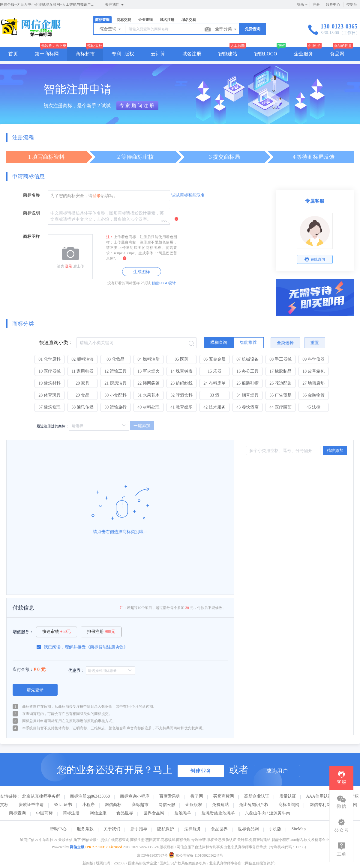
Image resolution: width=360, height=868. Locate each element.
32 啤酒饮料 (181, 395)
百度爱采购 (170, 796)
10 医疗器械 (49, 371)
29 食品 (82, 395)
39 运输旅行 (115, 407)
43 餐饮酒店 (247, 407)
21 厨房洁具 (115, 383)
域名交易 (189, 20)
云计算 (158, 54)
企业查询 (145, 20)
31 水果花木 (148, 395)
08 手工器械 (280, 359)
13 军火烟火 (148, 371)
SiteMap (299, 829)
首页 (13, 54)
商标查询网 (289, 805)
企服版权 (194, 805)
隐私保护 (166, 829)
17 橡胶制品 (280, 371)
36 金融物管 (313, 395)
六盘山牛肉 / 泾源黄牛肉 (267, 813)
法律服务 (193, 829)
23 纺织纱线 (181, 383)
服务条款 (85, 829)
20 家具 (82, 383)
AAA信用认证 (319, 796)
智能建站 (228, 54)
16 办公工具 (247, 371)
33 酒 (214, 395)
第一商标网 (47, 54)
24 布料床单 (214, 383)
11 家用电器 (83, 371)
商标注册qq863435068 (90, 796)
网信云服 (167, 805)
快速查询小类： (56, 342)
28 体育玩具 (49, 395)
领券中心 (333, 4)
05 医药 (181, 359)
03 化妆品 (115, 359)
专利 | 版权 (123, 54)
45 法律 (313, 407)
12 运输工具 (115, 371)
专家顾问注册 (137, 106)
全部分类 (226, 29)
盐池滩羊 (183, 813)
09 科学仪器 (313, 359)
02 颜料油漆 (82, 359)
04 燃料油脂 (148, 359)
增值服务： (23, 632)
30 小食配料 (115, 395)
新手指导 (139, 829)
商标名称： (34, 195)
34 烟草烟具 (247, 395)
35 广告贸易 (280, 395)
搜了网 (197, 796)
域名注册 (167, 20)
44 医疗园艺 (280, 407)
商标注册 (71, 813)
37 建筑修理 (49, 407)
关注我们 (115, 5)
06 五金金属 (214, 359)
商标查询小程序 (135, 796)
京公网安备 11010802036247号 (196, 855)
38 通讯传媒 (82, 407)
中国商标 (44, 813)
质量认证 (288, 796)
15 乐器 (214, 371)
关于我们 (112, 829)
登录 (301, 4)
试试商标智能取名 (188, 195)
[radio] (219, 343)
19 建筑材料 (49, 383)
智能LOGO (265, 54)
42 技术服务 (214, 407)
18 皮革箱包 (313, 371)
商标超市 (85, 54)
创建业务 (201, 771)
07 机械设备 (247, 359)
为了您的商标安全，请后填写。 (84, 196)
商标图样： (34, 236)
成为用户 (277, 771)
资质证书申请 (31, 805)
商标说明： (34, 213)
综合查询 (111, 29)
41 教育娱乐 (181, 407)
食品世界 (125, 813)
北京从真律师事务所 (41, 796)
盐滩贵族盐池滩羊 (218, 813)
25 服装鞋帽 (247, 383)
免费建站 (220, 805)
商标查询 (102, 20)
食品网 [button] (337, 54)
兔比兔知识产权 (254, 805)
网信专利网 (320, 805)
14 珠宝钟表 (181, 371)
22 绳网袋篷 (148, 383)
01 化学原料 (49, 359)
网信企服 (98, 813)
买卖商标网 (223, 796)
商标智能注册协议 (107, 647)
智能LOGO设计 (164, 283)
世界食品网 (154, 813)
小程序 (88, 805)
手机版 (275, 829)
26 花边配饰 (280, 383)
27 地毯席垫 (313, 383)
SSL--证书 (63, 805)
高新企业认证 (257, 796)
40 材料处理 (148, 407)
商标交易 (124, 20)
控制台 (352, 4)
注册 (316, 4)
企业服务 (304, 54)
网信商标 (113, 805)
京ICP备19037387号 (152, 855)
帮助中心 (58, 829)
